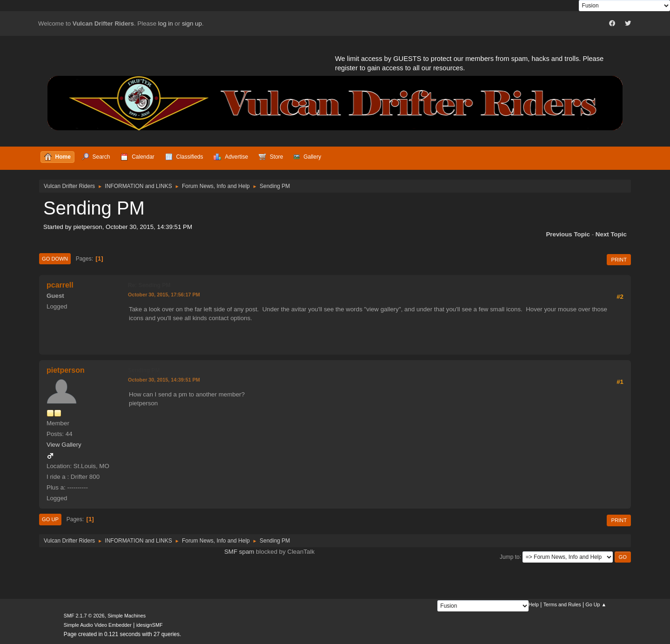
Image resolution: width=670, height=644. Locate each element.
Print (619, 260)
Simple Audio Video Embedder (98, 625)
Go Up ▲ (596, 604)
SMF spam (239, 552)
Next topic (611, 234)
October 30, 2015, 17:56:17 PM (164, 295)
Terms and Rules (562, 604)
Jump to (510, 557)
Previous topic (568, 234)
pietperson (66, 370)
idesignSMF (150, 625)
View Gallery (64, 445)
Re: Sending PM (149, 285)
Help (534, 604)
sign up (192, 23)
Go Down (55, 259)
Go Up (50, 519)
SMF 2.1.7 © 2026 (84, 616)
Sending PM (144, 370)
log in (166, 23)
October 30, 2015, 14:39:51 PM (164, 380)
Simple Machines (127, 616)
